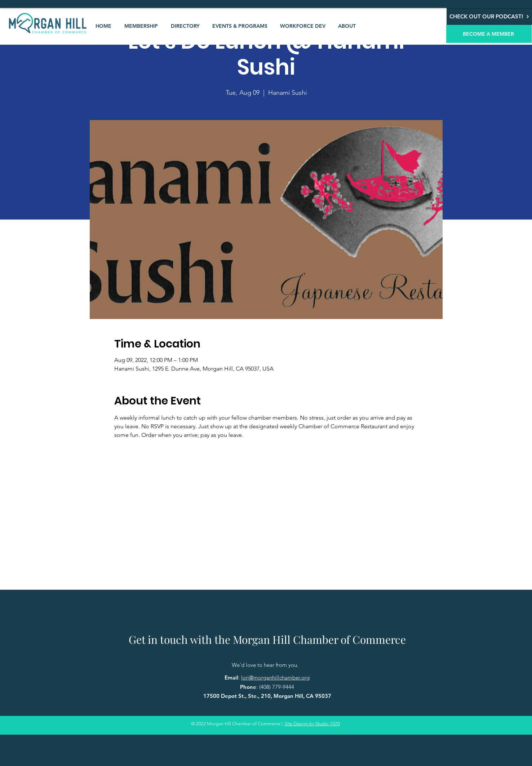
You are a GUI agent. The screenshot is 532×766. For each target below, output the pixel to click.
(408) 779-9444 (277, 687)
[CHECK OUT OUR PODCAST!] (489, 16)
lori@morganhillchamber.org (275, 678)
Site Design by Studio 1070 (312, 724)
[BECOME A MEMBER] (489, 34)
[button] (141, 26)
